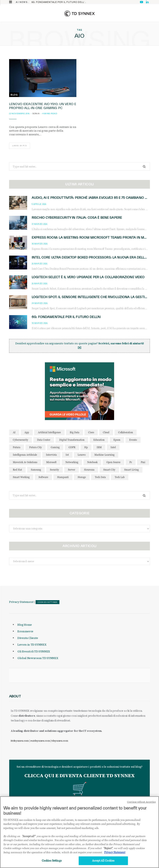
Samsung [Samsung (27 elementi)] (36, 470)
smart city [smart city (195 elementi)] (109, 470)
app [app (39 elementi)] (27, 432)
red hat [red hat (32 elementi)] (17, 470)
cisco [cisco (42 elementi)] (91, 432)
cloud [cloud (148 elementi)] (106, 432)
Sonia (36, 114)
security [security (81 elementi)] (54, 470)
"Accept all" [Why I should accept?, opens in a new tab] (28, 839)
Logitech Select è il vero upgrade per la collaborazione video (88, 277)
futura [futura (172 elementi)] (17, 447)
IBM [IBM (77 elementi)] (99, 447)
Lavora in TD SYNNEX (32, 645)
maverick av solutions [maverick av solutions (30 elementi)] (25, 462)
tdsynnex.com (60, 741)
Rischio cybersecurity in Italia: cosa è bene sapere (77, 218)
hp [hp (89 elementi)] (86, 447)
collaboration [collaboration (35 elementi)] (126, 432)
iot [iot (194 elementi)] (67, 455)
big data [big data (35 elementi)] (75, 432)
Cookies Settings (48, 602)
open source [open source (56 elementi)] (113, 462)
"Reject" (108, 851)
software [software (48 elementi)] (43, 477)
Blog (14, 95)
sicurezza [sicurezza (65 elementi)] (89, 470)
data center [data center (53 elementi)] (44, 440)
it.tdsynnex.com (20, 741)
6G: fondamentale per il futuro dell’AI (59, 2)
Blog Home (25, 625)
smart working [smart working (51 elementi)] (21, 477)
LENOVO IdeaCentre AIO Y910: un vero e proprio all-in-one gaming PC (43, 106)
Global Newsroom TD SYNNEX (38, 658)
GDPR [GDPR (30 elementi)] (72, 447)
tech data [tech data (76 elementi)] (100, 477)
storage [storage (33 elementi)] (82, 477)
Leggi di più (20, 146)
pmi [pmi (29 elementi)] (143, 462)
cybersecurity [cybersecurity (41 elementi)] (20, 440)
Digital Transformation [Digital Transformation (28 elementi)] (72, 440)
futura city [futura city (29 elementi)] (36, 447)
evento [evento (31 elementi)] (133, 440)
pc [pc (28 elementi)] (131, 462)
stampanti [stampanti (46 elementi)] (63, 477)
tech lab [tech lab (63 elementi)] (120, 477)
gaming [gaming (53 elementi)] (55, 447)
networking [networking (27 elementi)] (72, 462)
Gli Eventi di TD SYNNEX (34, 651)
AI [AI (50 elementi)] (14, 432)
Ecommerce (25, 631)
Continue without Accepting (142, 805)
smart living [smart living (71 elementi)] (131, 470)
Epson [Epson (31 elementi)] (117, 440)
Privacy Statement (21, 602)
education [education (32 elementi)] (99, 440)
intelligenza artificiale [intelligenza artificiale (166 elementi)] (25, 455)
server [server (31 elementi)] (72, 470)
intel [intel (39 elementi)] (113, 447)
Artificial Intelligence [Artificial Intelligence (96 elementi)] (49, 432)
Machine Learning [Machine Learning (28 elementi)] (104, 455)
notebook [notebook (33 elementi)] (92, 462)
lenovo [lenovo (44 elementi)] (82, 455)
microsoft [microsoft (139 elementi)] (51, 462)
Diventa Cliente (28, 638)
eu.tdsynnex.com (40, 741)
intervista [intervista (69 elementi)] (51, 455)
